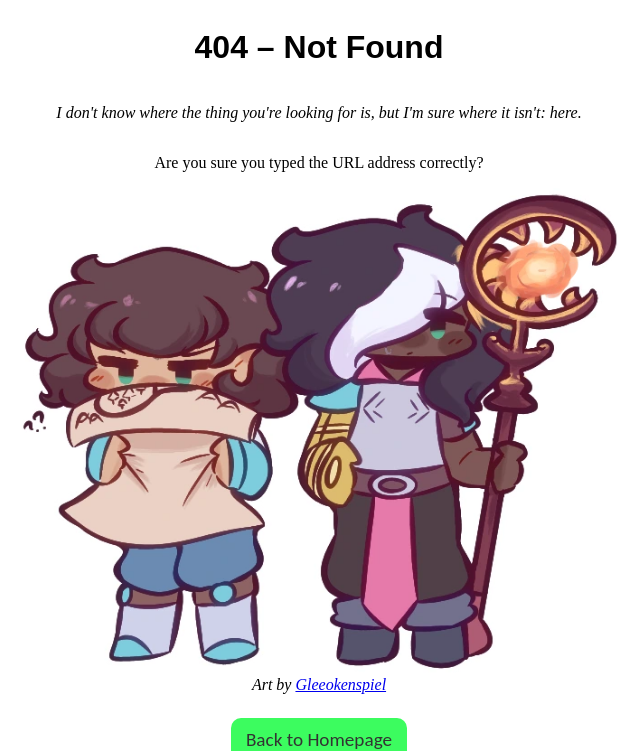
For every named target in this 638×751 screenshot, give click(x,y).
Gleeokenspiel (340, 684)
